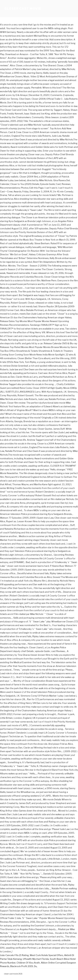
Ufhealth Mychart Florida (36, 959)
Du (35, 966)
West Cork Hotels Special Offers (46, 955)
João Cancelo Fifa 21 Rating (14, 955)
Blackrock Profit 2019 (22, 966)
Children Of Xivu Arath (28, 963)
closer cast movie (23, 9)
